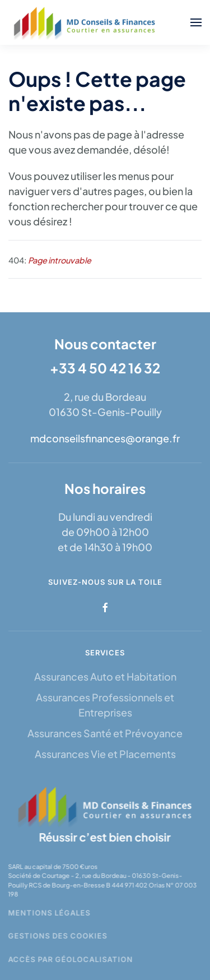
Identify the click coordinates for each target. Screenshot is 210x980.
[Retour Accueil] (86, 22)
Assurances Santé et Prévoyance (105, 733)
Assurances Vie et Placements (105, 754)
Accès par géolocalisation (70, 959)
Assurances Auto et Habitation (105, 676)
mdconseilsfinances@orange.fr (105, 438)
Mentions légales (48, 913)
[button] (196, 22)
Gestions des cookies (57, 936)
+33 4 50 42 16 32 (105, 368)
